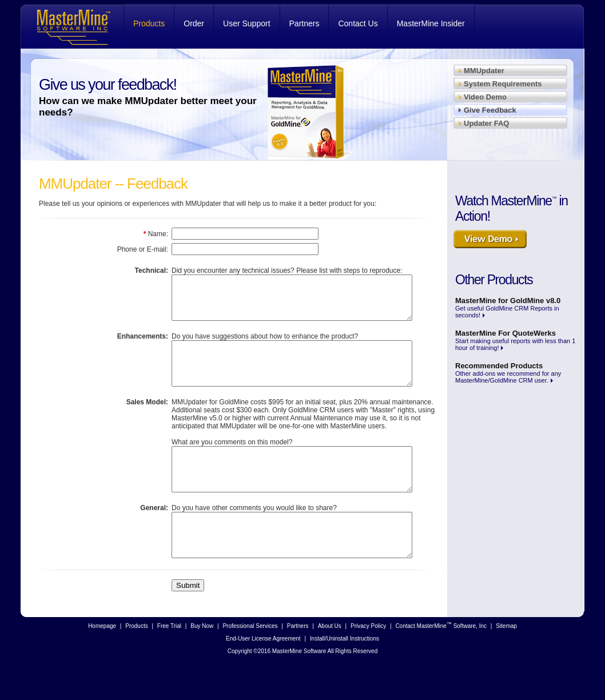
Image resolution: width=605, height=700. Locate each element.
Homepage (102, 660)
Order (194, 23)
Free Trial (169, 660)
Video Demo (485, 97)
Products (149, 23)
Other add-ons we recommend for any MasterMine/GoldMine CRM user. (508, 373)
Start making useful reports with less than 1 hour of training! (515, 340)
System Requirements (503, 84)
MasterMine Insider (431, 23)
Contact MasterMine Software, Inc (441, 659)
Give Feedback (490, 110)
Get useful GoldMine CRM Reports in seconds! (508, 307)
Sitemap (506, 660)
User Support (246, 23)
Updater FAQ (486, 123)
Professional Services (250, 660)
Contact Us (358, 23)
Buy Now (202, 660)
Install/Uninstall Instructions (345, 673)
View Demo (510, 242)
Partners (305, 23)
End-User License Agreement (263, 673)
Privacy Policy (368, 660)
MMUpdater (484, 71)
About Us (330, 660)
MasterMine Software (72, 26)
